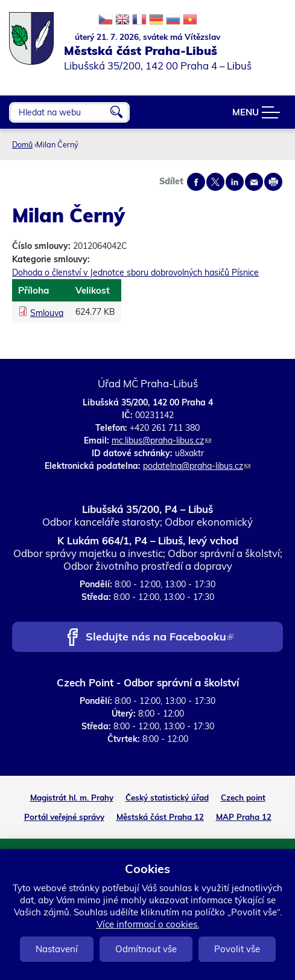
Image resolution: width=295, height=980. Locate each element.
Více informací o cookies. (148, 924)
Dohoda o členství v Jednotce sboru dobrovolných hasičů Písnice (135, 272)
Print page (273, 182)
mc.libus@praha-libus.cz (161, 440)
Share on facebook (196, 182)
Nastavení (57, 949)
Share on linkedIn (235, 182)
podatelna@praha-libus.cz (197, 466)
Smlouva (47, 313)
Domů (22, 144)
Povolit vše (237, 949)
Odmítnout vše (146, 949)
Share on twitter (215, 182)
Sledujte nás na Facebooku (160, 638)
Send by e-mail (254, 182)
